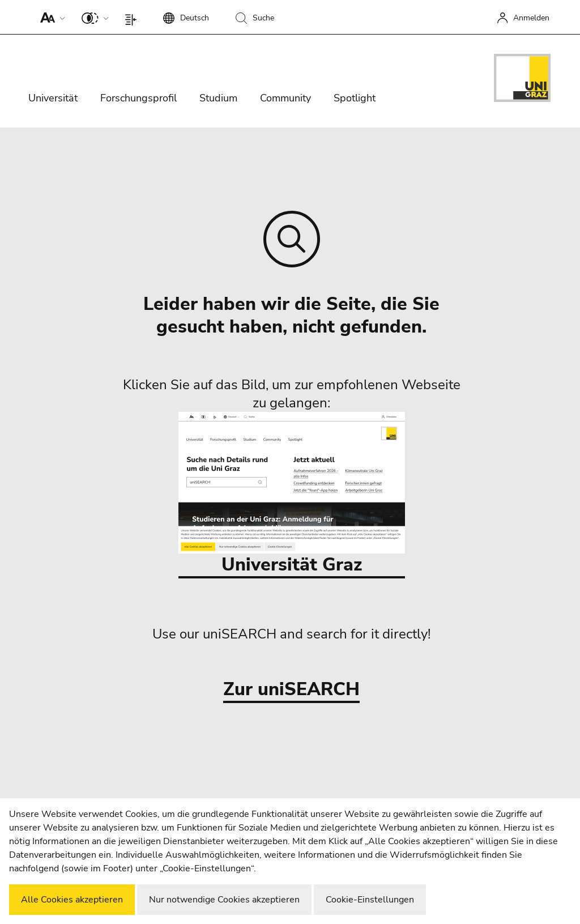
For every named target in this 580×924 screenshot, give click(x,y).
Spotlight (355, 98)
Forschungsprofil (138, 98)
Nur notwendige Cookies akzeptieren (224, 900)
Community (285, 98)
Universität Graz (292, 494)
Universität (53, 98)
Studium (218, 98)
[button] (50, 17)
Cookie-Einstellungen (370, 900)
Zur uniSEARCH (291, 690)
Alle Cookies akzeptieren (72, 900)
